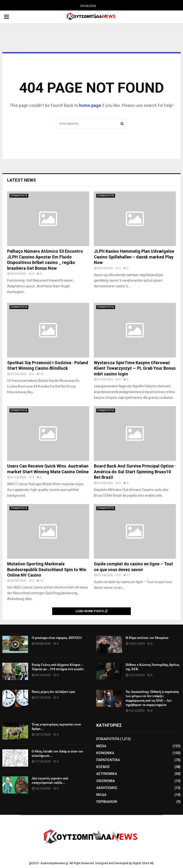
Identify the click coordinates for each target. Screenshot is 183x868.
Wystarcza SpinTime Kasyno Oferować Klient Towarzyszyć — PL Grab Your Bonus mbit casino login (135, 368)
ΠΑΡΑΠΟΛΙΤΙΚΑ (108, 760)
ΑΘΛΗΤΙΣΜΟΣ (107, 788)
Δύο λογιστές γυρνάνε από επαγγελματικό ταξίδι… (50, 781)
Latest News (22, 180)
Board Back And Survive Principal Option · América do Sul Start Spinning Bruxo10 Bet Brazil (135, 472)
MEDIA (101, 746)
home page (90, 105)
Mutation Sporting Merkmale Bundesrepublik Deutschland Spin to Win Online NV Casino (47, 569)
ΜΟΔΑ (101, 795)
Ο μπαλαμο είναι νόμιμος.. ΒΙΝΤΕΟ (57, 638)
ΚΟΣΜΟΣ (103, 767)
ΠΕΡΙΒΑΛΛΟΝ (107, 802)
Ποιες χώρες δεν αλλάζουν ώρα (53, 692)
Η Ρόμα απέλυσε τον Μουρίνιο (147, 638)
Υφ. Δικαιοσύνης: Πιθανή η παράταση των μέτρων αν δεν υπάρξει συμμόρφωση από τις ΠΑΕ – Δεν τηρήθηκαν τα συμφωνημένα (152, 698)
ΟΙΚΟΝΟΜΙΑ (106, 781)
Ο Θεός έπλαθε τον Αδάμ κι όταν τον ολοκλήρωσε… (57, 754)
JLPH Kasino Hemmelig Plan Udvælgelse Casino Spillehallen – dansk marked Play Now (134, 257)
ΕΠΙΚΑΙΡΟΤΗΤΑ (19, 196)
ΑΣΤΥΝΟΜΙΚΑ (107, 774)
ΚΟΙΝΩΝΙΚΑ (105, 753)
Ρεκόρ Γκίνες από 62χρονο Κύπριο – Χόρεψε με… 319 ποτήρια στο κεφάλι (58, 667)
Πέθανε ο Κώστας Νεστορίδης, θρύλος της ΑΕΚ (152, 667)
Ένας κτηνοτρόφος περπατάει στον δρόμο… (56, 727)
